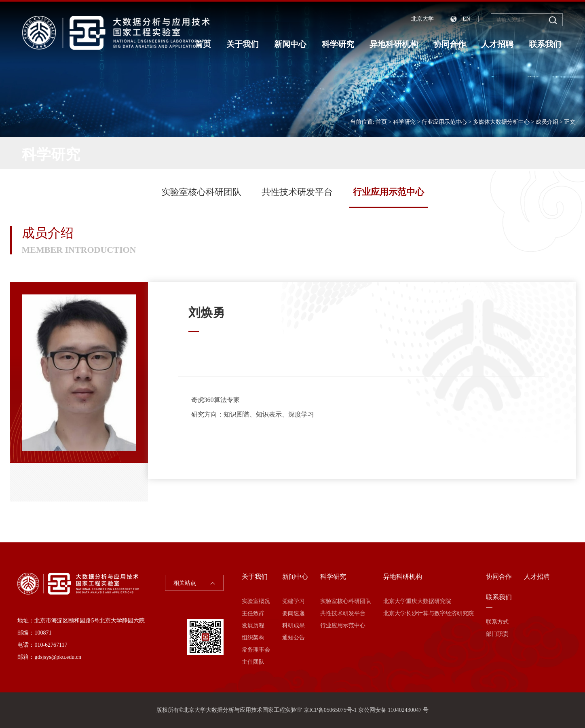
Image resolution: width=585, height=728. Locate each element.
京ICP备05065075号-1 (330, 710)
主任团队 (253, 662)
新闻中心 (290, 44)
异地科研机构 (394, 44)
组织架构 (253, 638)
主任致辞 (253, 613)
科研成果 (294, 625)
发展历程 (253, 625)
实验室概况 (256, 601)
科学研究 (338, 44)
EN (466, 19)
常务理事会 (256, 650)
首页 (203, 44)
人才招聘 (497, 44)
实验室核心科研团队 (201, 192)
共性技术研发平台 (297, 192)
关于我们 (243, 44)
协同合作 (450, 44)
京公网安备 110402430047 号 (393, 710)
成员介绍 (547, 122)
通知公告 (294, 638)
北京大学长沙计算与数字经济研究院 (429, 613)
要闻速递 (294, 613)
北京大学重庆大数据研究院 (417, 601)
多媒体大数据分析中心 (501, 122)
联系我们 (545, 44)
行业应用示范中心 (444, 122)
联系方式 (497, 622)
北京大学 (422, 19)
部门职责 (497, 634)
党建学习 (294, 601)
